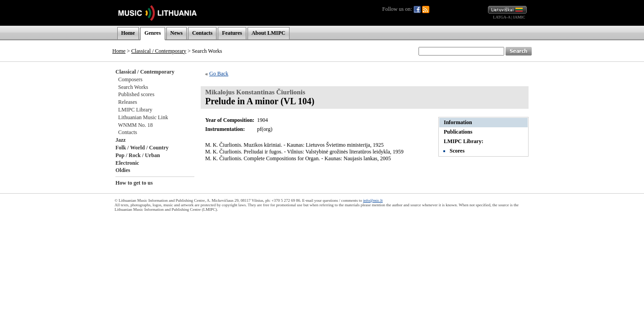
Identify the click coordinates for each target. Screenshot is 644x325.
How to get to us (134, 183)
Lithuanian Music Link (143, 117)
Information (458, 122)
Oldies (123, 170)
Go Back (219, 74)
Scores (457, 151)
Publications (458, 132)
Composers (130, 79)
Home (128, 33)
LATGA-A (502, 17)
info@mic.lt (373, 200)
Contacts (202, 33)
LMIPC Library (135, 110)
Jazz (121, 140)
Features (232, 33)
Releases (128, 102)
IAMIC (519, 17)
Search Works (133, 87)
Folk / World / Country (142, 148)
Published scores (136, 94)
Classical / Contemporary (159, 51)
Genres (152, 33)
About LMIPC (269, 33)
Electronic (127, 163)
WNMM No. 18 (136, 125)
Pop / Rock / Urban (138, 155)
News (177, 33)
